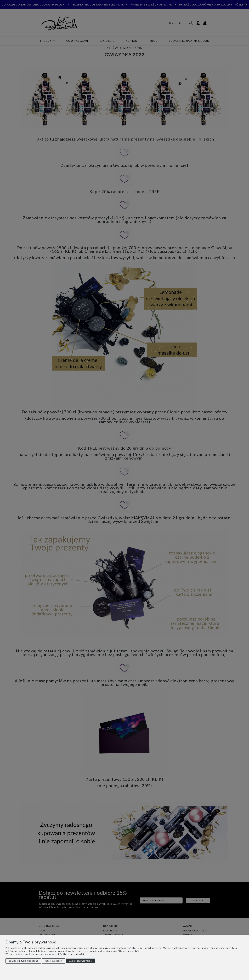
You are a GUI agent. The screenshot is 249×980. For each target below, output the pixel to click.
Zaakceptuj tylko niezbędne (23, 961)
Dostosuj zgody (54, 961)
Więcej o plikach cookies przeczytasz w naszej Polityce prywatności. (45, 954)
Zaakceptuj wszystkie (80, 961)
